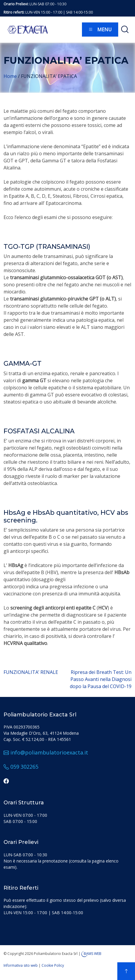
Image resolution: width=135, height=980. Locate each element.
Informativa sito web (21, 965)
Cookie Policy (53, 965)
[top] (126, 971)
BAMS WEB (93, 954)
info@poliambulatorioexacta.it (46, 752)
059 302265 (21, 767)
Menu (100, 30)
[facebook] (6, 781)
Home (10, 76)
